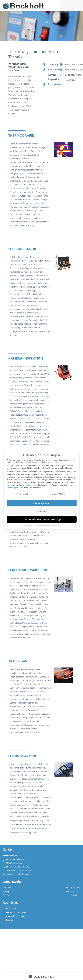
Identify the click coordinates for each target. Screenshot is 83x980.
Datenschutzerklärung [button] (43, 525)
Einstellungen (12, 488)
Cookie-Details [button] (29, 525)
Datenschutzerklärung (28, 485)
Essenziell (22, 494)
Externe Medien (57, 494)
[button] (71, 5)
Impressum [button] (55, 525)
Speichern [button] (42, 511)
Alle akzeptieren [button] (42, 503)
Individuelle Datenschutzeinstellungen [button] (42, 519)
